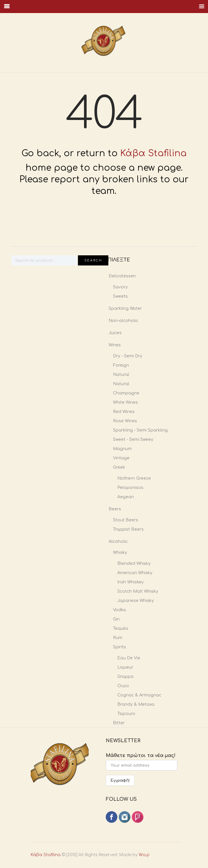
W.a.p (125, 855)
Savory (120, 287)
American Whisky (135, 573)
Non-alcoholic (123, 321)
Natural (121, 375)
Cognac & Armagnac (139, 695)
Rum (118, 638)
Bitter (119, 723)
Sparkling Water (125, 309)
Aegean (126, 497)
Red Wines (124, 412)
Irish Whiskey (131, 582)
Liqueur (125, 667)
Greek (119, 467)
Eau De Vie (129, 658)
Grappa (125, 677)
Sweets (120, 296)
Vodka (119, 610)
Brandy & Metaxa (136, 704)
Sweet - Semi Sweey (133, 440)
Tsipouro (126, 714)
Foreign (121, 365)
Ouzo (123, 686)
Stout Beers (126, 520)
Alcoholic (118, 542)
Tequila (121, 628)
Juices (115, 333)
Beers (115, 509)
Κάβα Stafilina (153, 153)
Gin (116, 619)
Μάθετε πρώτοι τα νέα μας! (141, 756)
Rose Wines (125, 421)
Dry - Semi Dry (128, 356)
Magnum (122, 449)
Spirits (119, 647)
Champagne (126, 393)
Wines (115, 345)
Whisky (120, 553)
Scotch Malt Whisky (138, 591)
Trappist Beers (128, 529)
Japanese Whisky (136, 601)
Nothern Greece (134, 478)
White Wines (125, 402)
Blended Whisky (134, 564)
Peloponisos (130, 488)
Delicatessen (122, 276)
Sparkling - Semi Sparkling (140, 430)
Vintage (121, 458)
